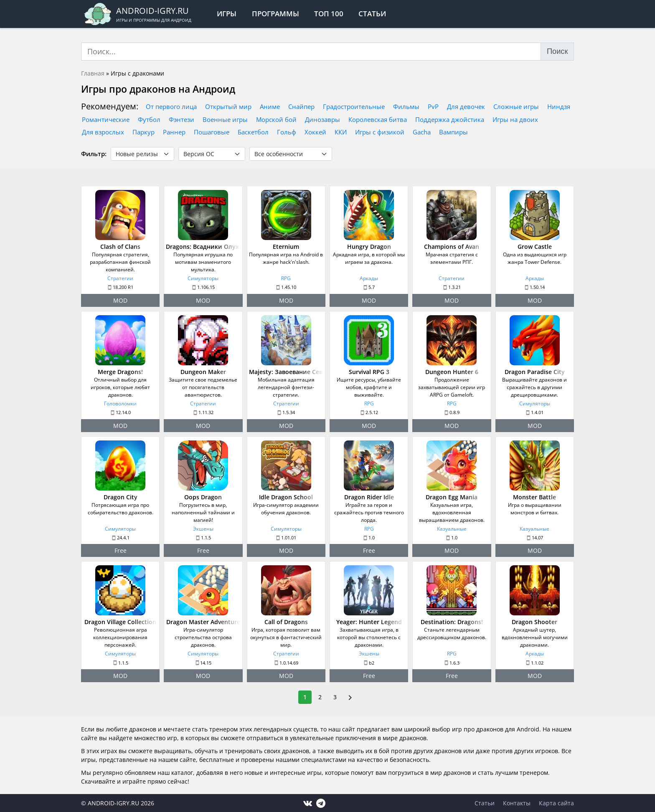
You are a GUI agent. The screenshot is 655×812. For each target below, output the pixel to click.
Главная (93, 73)
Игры (227, 14)
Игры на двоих (515, 119)
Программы (275, 14)
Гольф (287, 132)
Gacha (422, 132)
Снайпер (301, 106)
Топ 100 (329, 14)
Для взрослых (103, 132)
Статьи (373, 14)
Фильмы (406, 106)
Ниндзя (559, 106)
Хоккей (315, 132)
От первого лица (171, 106)
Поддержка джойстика (450, 119)
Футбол (149, 119)
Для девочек (466, 106)
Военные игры (225, 119)
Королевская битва (378, 119)
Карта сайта (556, 803)
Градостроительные (354, 106)
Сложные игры (516, 106)
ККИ (341, 132)
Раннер (174, 132)
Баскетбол (253, 132)
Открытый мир (228, 106)
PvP (433, 106)
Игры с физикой (380, 132)
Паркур (143, 132)
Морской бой (276, 119)
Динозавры (322, 119)
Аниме (270, 106)
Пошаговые (212, 132)
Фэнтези (182, 119)
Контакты (517, 803)
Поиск (557, 51)
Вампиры (453, 132)
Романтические (106, 119)
